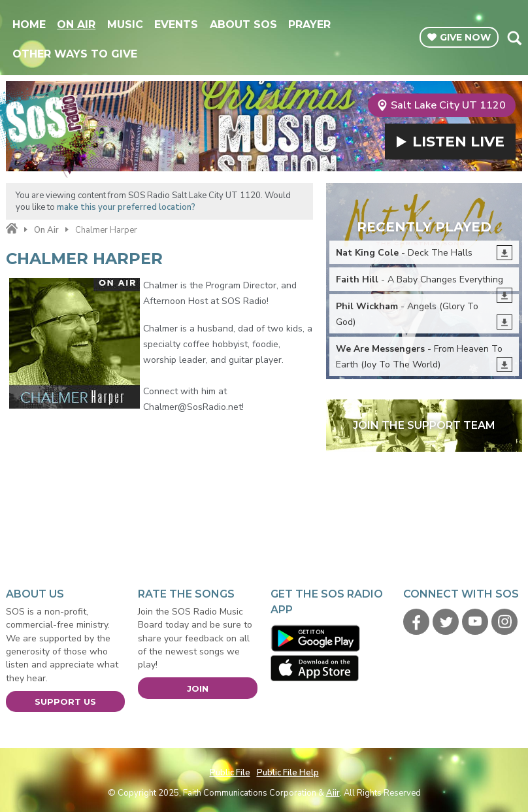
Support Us (65, 702)
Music (125, 25)
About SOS (243, 25)
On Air (76, 25)
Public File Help (288, 773)
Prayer (309, 25)
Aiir (333, 793)
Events (176, 25)
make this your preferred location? (126, 207)
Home (29, 25)
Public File (230, 773)
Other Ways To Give (75, 54)
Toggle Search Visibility (514, 38)
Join (198, 688)
